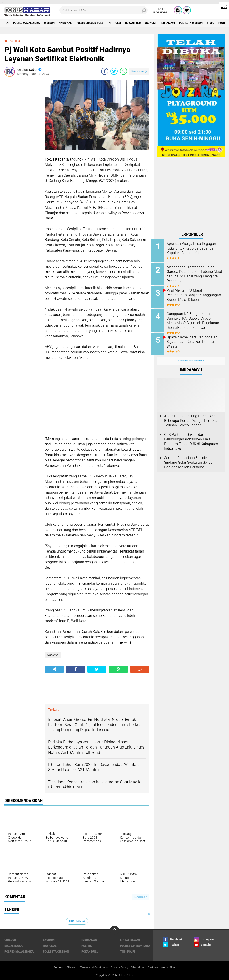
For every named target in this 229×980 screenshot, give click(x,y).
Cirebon (55, 23)
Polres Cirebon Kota (100, 23)
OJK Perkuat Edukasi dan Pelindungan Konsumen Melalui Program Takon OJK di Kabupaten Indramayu (191, 437)
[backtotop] (114, 930)
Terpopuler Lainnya (191, 356)
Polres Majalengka (29, 23)
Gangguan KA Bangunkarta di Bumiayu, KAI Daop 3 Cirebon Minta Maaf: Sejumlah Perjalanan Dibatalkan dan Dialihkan (197, 321)
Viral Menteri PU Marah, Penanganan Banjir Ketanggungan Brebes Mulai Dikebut (195, 296)
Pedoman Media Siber (165, 967)
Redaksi (55, 967)
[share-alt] (54, 669)
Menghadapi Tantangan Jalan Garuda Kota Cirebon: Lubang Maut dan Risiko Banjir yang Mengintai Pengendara (197, 273)
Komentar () (139, 71)
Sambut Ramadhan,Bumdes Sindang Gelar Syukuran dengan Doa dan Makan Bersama (189, 458)
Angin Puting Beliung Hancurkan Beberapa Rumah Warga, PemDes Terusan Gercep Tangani (191, 416)
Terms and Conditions (92, 967)
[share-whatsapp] (123, 71)
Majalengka (14, 945)
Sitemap (69, 967)
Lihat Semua (77, 921)
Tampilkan (140, 897)
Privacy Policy (120, 967)
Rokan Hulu (148, 23)
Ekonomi (168, 23)
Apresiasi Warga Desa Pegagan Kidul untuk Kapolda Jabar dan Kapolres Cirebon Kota (197, 251)
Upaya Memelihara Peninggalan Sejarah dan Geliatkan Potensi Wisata (193, 339)
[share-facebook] (105, 71)
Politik (87, 945)
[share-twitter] (114, 71)
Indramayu (187, 23)
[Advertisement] (22, 147)
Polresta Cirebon (213, 23)
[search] (104, 10)
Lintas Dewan (130, 940)
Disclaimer (140, 967)
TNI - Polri (127, 23)
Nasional (73, 23)
